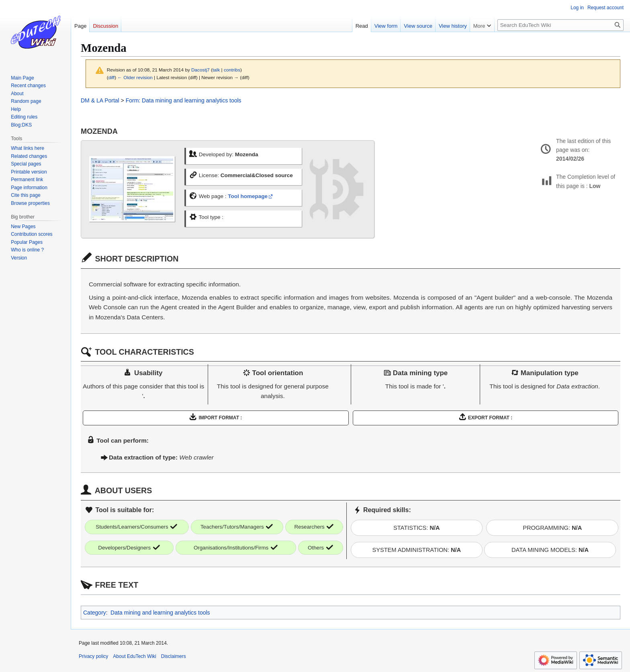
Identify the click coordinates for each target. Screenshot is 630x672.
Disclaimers (174, 656)
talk (216, 70)
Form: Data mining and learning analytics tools (184, 100)
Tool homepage (248, 196)
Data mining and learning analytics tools (160, 613)
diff (111, 77)
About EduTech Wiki (134, 656)
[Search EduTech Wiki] (560, 25)
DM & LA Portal (100, 100)
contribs (232, 70)
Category (95, 613)
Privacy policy (93, 656)
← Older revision (135, 77)
